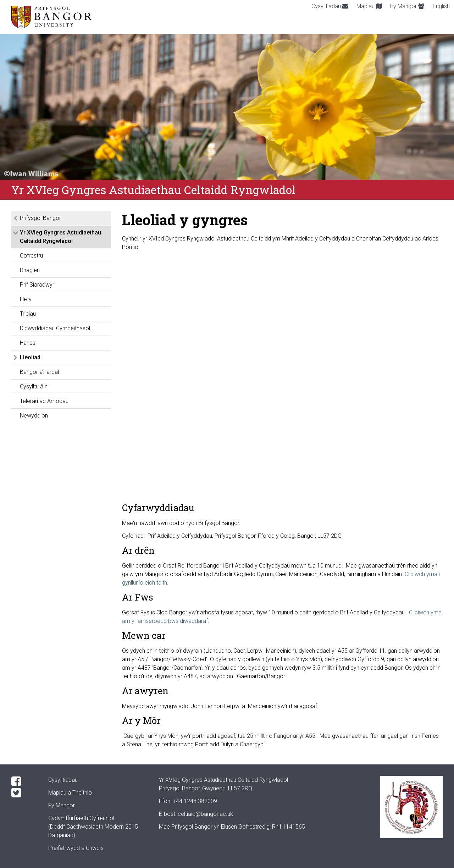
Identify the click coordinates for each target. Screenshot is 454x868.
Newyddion (34, 416)
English (441, 6)
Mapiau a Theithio (70, 793)
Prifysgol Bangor (40, 218)
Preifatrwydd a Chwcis (76, 848)
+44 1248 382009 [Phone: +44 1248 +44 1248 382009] (195, 801)
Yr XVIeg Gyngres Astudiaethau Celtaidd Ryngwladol (60, 237)
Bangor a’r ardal (39, 372)
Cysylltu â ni (34, 386)
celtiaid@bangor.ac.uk (205, 814)
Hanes (28, 343)
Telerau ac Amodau (44, 401)
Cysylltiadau (330, 6)
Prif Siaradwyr (37, 285)
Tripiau (28, 314)
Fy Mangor (407, 6)
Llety (26, 299)
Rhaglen (30, 270)
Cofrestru (31, 256)
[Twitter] (24, 793)
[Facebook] (24, 781)
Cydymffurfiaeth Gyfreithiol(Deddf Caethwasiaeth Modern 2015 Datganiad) (93, 827)
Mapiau (369, 6)
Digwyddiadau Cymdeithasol (55, 328)
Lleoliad (30, 357)
